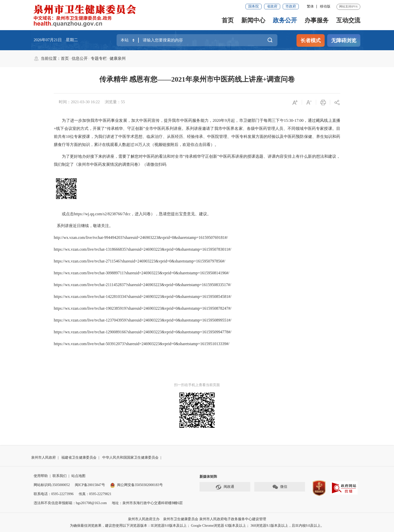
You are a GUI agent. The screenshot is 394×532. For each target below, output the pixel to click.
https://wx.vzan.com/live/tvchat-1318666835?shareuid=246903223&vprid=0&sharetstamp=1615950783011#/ (142, 249)
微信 (280, 487)
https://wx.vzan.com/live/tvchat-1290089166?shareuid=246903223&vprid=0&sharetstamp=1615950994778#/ (143, 332)
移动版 (325, 6)
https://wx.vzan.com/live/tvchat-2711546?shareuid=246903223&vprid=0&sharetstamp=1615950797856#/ (139, 261)
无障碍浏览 (344, 40)
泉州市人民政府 (43, 458)
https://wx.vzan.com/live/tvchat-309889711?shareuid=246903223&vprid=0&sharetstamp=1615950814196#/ (141, 273)
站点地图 (78, 476)
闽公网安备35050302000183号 (136, 485)
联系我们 (60, 476)
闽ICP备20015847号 (90, 485)
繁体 (310, 6)
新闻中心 (253, 20)
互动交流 (348, 20)
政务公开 (285, 20)
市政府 (291, 6)
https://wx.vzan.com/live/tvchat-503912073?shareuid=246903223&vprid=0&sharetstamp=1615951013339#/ (142, 344)
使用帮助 (41, 476)
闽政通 (225, 487)
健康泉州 (118, 58)
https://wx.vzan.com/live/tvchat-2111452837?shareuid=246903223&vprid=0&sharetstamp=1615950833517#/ (142, 285)
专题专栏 (99, 58)
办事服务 (317, 20)
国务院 (254, 6)
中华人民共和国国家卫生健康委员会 (130, 458)
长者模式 (311, 40)
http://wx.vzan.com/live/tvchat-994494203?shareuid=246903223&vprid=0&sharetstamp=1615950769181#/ (141, 237)
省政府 (272, 6)
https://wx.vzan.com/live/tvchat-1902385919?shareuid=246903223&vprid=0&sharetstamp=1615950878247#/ (143, 308)
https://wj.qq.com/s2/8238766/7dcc (102, 214)
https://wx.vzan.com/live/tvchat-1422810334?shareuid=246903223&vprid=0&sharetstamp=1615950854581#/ (143, 297)
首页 (228, 20)
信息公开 (80, 58)
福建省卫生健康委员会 (79, 458)
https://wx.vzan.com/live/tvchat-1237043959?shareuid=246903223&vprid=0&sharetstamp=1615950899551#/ (143, 320)
